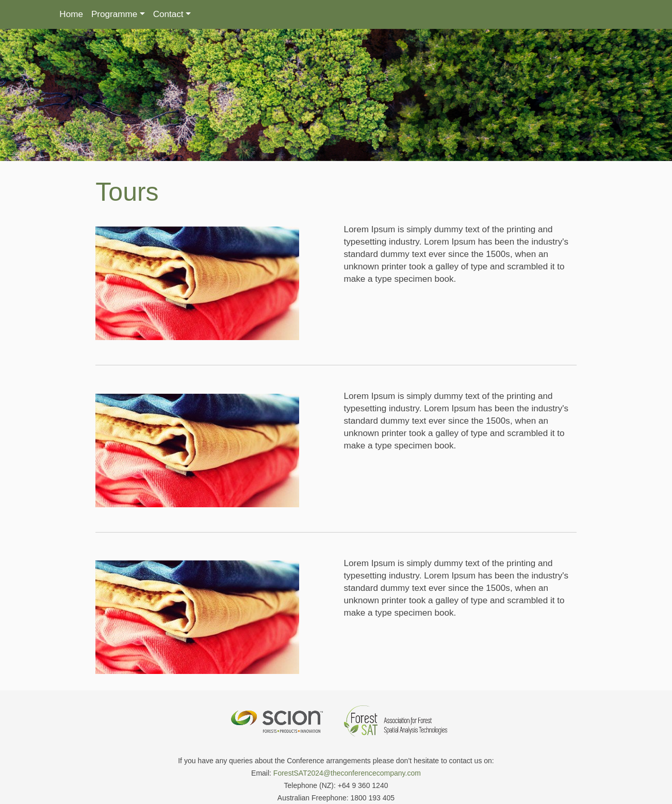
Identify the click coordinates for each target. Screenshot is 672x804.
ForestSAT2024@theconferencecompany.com (347, 763)
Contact (168, 14)
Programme (114, 14)
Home (71, 14)
